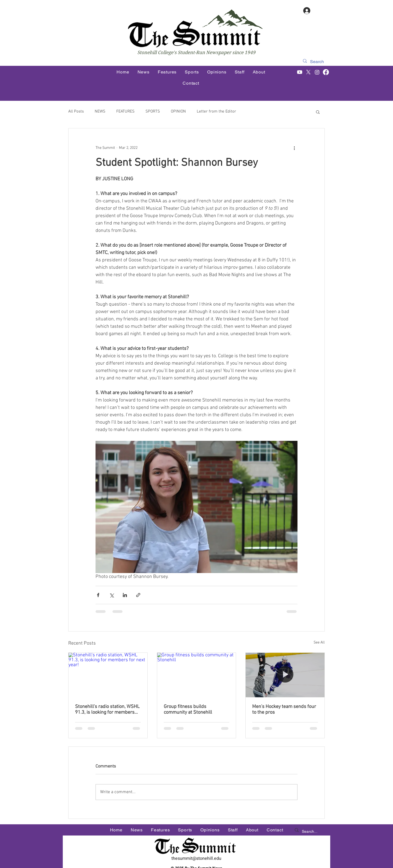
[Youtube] (300, 72)
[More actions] (294, 148)
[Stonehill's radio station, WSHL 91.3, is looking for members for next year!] (108, 675)
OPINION (178, 111)
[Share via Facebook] (98, 595)
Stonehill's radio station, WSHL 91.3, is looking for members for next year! (107, 710)
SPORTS (153, 111)
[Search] (317, 62)
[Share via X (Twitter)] (111, 595)
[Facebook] (326, 72)
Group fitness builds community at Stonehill (188, 710)
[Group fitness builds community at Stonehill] (197, 675)
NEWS (100, 111)
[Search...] (310, 832)
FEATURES (125, 111)
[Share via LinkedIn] (125, 595)
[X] (308, 72)
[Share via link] (138, 595)
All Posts (76, 111)
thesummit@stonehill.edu (196, 858)
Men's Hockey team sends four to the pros (284, 710)
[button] (318, 112)
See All (319, 643)
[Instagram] (317, 72)
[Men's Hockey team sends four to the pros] (285, 675)
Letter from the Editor (216, 111)
